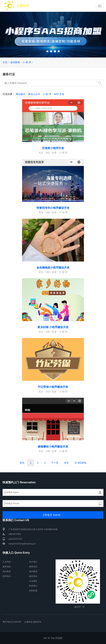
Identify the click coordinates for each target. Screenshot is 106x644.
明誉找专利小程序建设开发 (53, 208)
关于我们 (33, 562)
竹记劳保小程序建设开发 (53, 387)
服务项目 (33, 576)
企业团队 (33, 581)
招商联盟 (33, 591)
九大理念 (7, 562)
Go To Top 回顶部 (53, 638)
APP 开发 (59, 94)
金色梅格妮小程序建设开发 (53, 268)
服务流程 (7, 567)
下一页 (55, 463)
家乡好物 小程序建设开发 (53, 327)
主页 (5, 62)
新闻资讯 (33, 567)
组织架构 (7, 571)
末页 (66, 463)
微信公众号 (34, 94)
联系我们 (7, 576)
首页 (22, 463)
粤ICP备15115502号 (12, 622)
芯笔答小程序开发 (53, 148)
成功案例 (15, 62)
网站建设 (20, 94)
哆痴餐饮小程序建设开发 (53, 447)
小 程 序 (27, 62)
